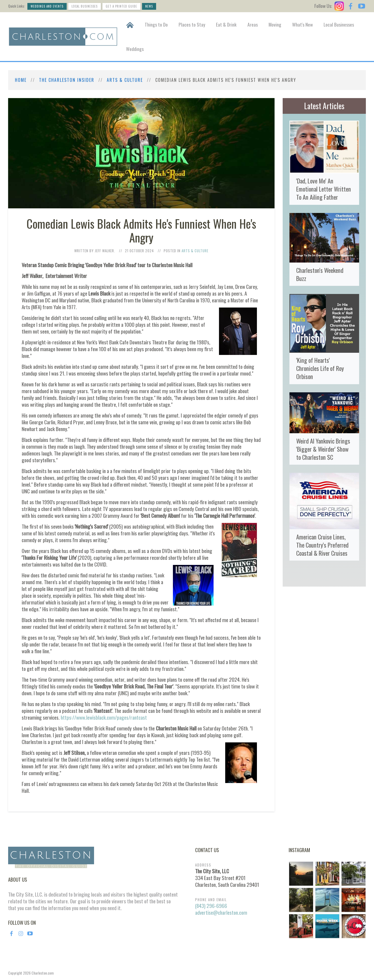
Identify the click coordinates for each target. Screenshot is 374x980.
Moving (275, 24)
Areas (253, 24)
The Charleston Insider (67, 80)
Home (21, 80)
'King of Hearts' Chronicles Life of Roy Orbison (320, 368)
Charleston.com (43, 973)
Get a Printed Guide (121, 6)
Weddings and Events (47, 6)
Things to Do (156, 24)
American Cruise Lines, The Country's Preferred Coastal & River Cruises (322, 545)
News (149, 6)
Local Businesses (85, 6)
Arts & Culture (125, 80)
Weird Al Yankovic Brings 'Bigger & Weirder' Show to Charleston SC (323, 449)
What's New (302, 24)
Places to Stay (192, 24)
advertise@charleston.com (221, 912)
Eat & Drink (226, 24)
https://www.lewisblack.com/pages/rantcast (104, 717)
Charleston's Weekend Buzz (320, 274)
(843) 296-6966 (211, 906)
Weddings (135, 49)
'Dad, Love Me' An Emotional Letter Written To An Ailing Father (324, 189)
